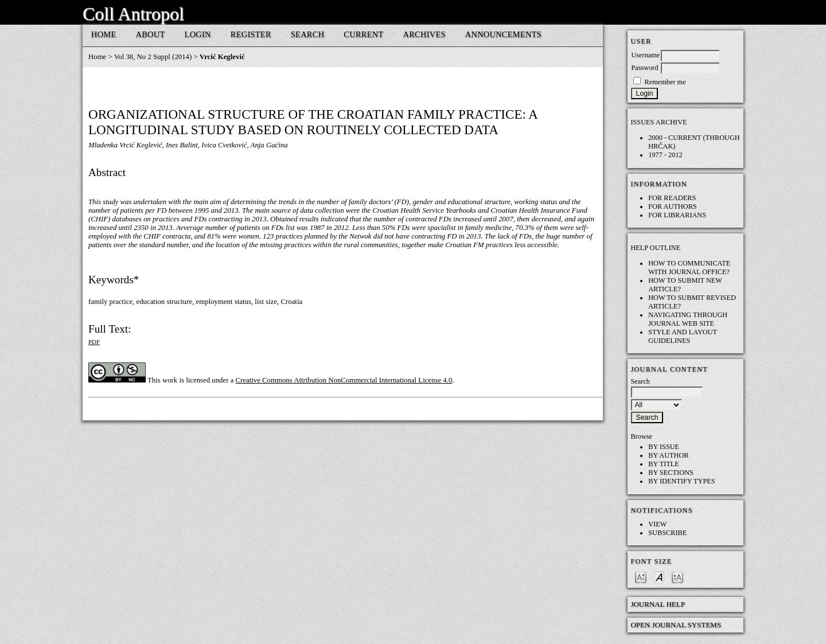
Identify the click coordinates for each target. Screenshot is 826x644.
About (151, 34)
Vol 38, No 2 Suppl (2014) (153, 57)
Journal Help (658, 604)
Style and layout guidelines (683, 336)
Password (644, 68)
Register (251, 34)
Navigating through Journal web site (688, 319)
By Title (664, 464)
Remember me (665, 82)
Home (104, 34)
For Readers (672, 198)
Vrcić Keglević (222, 57)
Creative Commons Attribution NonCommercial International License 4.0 (344, 380)
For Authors (673, 206)
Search (308, 34)
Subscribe (667, 533)
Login (198, 34)
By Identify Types (682, 481)
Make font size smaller (641, 577)
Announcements (503, 34)
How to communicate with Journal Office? (689, 268)
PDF (94, 342)
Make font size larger (677, 577)
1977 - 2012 (665, 155)
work (170, 380)
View (657, 524)
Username (645, 55)
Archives (424, 34)
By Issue (664, 447)
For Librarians (677, 215)
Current (363, 34)
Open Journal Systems (676, 625)
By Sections (671, 473)
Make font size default (659, 577)
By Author (668, 455)
